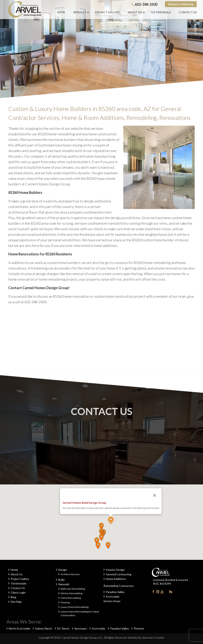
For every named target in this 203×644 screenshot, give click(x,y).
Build (61, 580)
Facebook (153, 592)
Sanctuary (81, 628)
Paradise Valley (115, 592)
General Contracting (119, 574)
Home (14, 570)
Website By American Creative (146, 638)
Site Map (16, 602)
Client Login (18, 592)
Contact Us (18, 588)
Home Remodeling (71, 598)
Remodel (64, 584)
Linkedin (158, 592)
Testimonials (19, 583)
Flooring (65, 602)
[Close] (155, 495)
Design (63, 570)
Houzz (171, 592)
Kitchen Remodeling (71, 593)
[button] (111, 520)
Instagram (166, 592)
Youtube (162, 592)
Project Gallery (20, 579)
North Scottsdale (19, 628)
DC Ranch (63, 628)
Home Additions (116, 579)
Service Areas (112, 601)
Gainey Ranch (44, 628)
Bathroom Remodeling (73, 589)
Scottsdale (113, 596)
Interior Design (115, 570)
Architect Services (70, 574)
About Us (17, 574)
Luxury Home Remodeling (75, 607)
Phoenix (139, 628)
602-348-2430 (144, 4)
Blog (13, 597)
